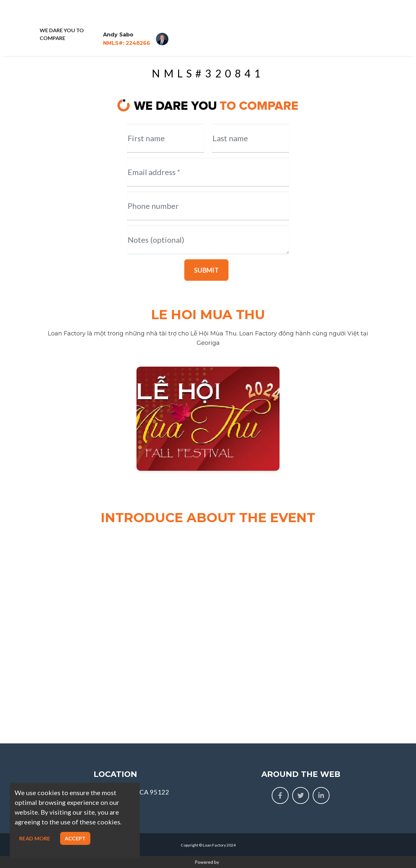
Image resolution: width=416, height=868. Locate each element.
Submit (206, 270)
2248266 (127, 43)
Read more (35, 838)
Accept (75, 838)
